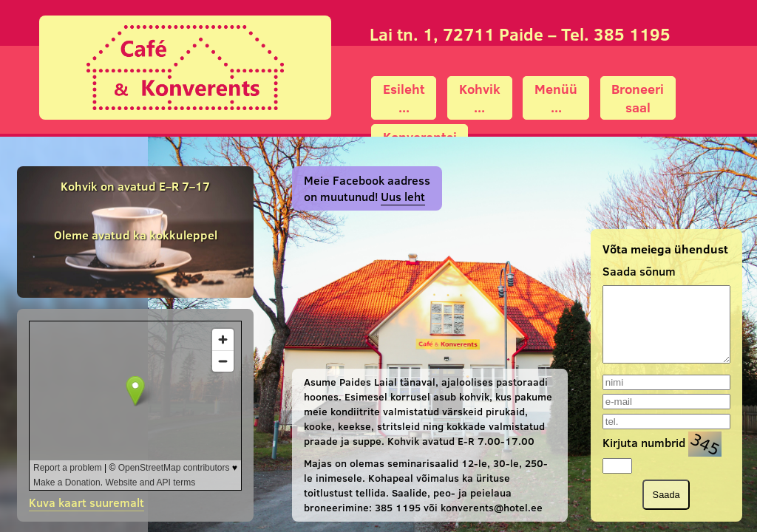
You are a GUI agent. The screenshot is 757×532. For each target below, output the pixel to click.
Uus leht (403, 197)
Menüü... (556, 98)
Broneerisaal (638, 98)
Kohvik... (480, 98)
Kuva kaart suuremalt (86, 502)
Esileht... (404, 98)
